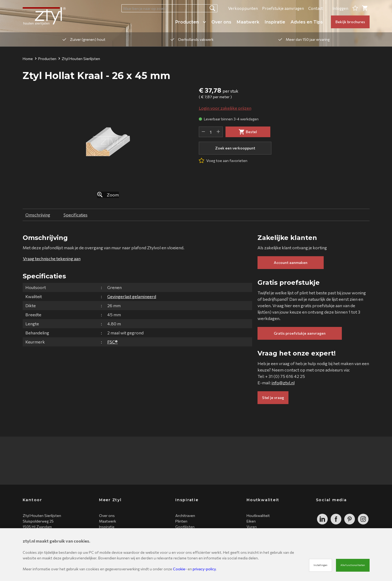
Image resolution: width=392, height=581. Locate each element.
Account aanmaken (291, 262)
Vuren (252, 527)
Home (28, 59)
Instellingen (320, 565)
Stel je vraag (273, 398)
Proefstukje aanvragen (283, 8)
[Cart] (365, 8)
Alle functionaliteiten (353, 565)
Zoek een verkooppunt (235, 148)
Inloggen (340, 8)
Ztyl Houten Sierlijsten (79, 59)
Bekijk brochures (350, 22)
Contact (316, 8)
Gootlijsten (185, 527)
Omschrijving (38, 215)
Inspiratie (275, 22)
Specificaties (76, 215)
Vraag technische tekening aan (52, 258)
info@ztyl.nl (283, 383)
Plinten (181, 521)
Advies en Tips (307, 22)
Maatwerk (248, 22)
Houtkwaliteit (258, 515)
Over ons (221, 22)
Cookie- (180, 569)
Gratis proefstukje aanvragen (300, 333)
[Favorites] (355, 8)
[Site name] (44, 16)
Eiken (251, 521)
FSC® (112, 342)
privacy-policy (204, 569)
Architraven (185, 515)
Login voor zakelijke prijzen (225, 108)
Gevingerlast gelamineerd (132, 296)
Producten (191, 22)
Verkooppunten (243, 8)
